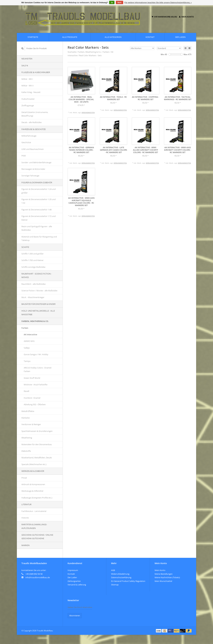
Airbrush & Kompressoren (33, 484)
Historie (25, 518)
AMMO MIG (29, 341)
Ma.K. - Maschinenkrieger (33, 297)
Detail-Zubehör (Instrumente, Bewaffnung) (35, 114)
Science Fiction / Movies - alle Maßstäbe (39, 291)
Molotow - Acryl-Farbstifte (36, 385)
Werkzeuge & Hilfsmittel (32, 491)
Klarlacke (26, 418)
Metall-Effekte (28, 411)
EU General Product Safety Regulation (128, 581)
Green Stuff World (32, 378)
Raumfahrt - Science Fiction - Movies (37, 275)
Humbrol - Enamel (32, 398)
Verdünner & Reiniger (31, 424)
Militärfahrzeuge (29, 136)
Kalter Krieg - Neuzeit (31, 92)
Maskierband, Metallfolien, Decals (37, 458)
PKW (24, 156)
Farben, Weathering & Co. (35, 321)
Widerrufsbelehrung (120, 574)
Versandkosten (88, 113)
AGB (113, 570)
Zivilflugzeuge (28, 105)
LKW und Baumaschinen (33, 149)
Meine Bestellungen (164, 574)
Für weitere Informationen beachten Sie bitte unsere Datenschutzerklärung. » (158, 3)
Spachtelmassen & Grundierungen (37, 431)
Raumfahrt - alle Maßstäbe (33, 284)
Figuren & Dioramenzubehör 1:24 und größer (39, 191)
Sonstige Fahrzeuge (30, 176)
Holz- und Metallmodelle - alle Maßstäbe (38, 313)
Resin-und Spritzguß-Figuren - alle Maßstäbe (37, 228)
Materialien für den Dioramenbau (37, 444)
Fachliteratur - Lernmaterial (34, 511)
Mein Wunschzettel (163, 581)
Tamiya (27, 361)
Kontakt (150, 37)
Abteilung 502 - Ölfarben (35, 404)
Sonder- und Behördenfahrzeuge (36, 162)
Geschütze (26, 142)
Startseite (33, 37)
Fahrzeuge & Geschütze (34, 129)
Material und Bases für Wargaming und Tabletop (39, 238)
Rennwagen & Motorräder (33, 169)
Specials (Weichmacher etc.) (34, 464)
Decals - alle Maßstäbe (31, 122)
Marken (26, 545)
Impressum (73, 570)
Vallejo (27, 348)
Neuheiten (27, 59)
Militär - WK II (28, 86)
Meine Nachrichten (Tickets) (167, 577)
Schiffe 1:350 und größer (32, 254)
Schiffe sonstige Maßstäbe (33, 267)
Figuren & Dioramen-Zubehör (37, 182)
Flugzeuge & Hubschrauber (36, 72)
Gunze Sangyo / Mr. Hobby (36, 354)
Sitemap (115, 585)
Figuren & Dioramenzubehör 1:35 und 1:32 (39, 201)
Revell (26, 391)
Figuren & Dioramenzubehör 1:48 (36, 210)
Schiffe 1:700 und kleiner (32, 260)
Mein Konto (186, 17)
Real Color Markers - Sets (90, 55)
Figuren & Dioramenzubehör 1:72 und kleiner (39, 218)
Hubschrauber (28, 99)
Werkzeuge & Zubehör (33, 471)
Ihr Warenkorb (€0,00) (165, 17)
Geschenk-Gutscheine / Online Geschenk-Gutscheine (37, 537)
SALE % (25, 66)
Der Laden (180, 37)
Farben (25, 328)
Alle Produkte (70, 37)
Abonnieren (75, 616)
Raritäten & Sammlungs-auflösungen (34, 526)
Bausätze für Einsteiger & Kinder (38, 304)
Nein (120, 3)
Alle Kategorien (113, 37)
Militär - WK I (27, 79)
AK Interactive (30, 334)
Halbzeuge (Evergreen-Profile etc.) (37, 498)
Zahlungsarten (74, 581)
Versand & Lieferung (77, 585)
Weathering (27, 438)
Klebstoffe (26, 451)
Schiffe (25, 247)
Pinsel (24, 478)
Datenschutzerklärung (121, 577)
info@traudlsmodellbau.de (38, 577)
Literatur (26, 504)
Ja (112, 3)
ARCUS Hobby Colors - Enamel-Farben (38, 369)
